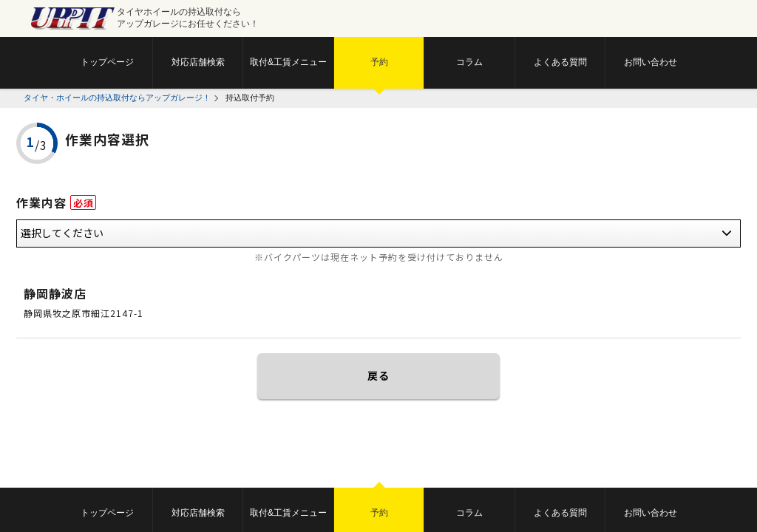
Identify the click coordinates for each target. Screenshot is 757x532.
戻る (378, 375)
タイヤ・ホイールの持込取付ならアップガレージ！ (117, 98)
